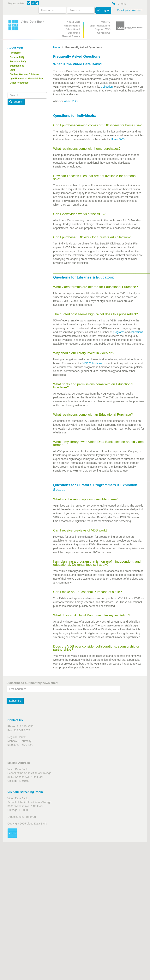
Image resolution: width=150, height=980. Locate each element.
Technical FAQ (18, 62)
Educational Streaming (73, 31)
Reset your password (130, 10)
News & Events (71, 36)
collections (137, 332)
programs (118, 332)
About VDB (73, 22)
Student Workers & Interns (24, 74)
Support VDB (103, 29)
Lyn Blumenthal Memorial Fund (27, 79)
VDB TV (106, 22)
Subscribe (15, 701)
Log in (103, 10)
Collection (107, 87)
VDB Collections (92, 363)
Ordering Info (72, 26)
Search (16, 102)
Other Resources (19, 83)
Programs (15, 53)
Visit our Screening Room (25, 792)
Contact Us (104, 33)
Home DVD (118, 139)
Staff (12, 70)
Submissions (17, 66)
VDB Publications (100, 26)
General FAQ (17, 57)
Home (57, 47)
